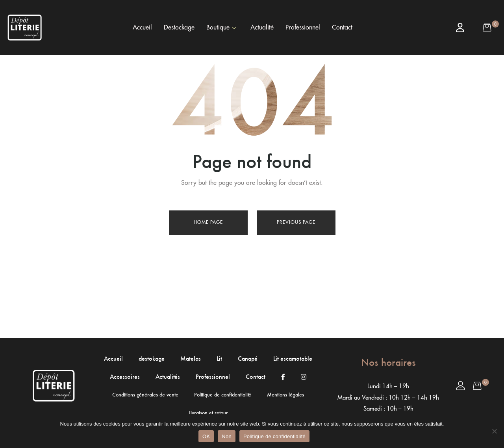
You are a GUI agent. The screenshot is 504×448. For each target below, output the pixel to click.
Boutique (221, 28)
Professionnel (303, 28)
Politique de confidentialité (274, 436)
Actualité (262, 28)
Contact (342, 28)
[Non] (494, 431)
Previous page (296, 222)
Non (227, 436)
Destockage (179, 28)
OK (206, 436)
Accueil (142, 28)
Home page (208, 222)
